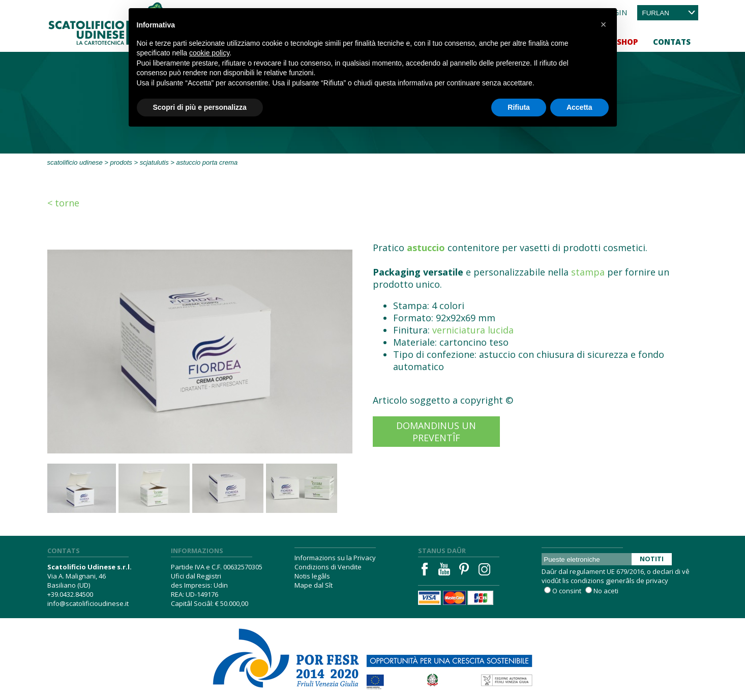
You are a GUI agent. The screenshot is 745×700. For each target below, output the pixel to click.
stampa (588, 272)
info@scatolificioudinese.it (88, 603)
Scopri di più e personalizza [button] (200, 107)
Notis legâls (312, 576)
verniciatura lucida (473, 330)
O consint (567, 591)
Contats (672, 42)
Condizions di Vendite (328, 567)
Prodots (121, 162)
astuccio (426, 248)
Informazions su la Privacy (335, 558)
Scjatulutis (154, 162)
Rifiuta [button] (519, 107)
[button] (604, 24)
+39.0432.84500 (70, 594)
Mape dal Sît (314, 585)
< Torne (63, 203)
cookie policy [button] (209, 53)
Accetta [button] (579, 107)
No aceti (606, 591)
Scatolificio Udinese (75, 162)
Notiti (652, 559)
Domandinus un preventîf (436, 432)
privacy (657, 581)
